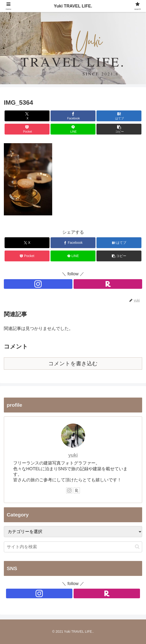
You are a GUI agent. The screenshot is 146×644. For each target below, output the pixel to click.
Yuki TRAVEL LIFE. (73, 6)
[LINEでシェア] (73, 129)
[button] (119, 129)
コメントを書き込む (73, 364)
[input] (73, 547)
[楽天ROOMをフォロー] (108, 284)
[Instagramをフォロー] (38, 284)
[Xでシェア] (27, 116)
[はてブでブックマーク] (119, 116)
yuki (73, 455)
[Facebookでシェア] (73, 116)
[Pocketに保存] (27, 129)
